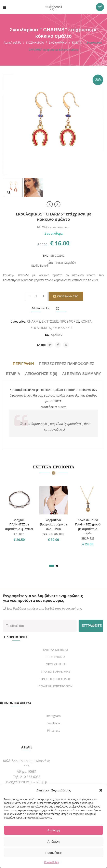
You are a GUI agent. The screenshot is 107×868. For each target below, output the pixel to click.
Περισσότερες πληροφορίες (66, 364)
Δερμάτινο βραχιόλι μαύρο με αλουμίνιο (53, 524)
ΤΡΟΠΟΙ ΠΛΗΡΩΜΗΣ (55, 671)
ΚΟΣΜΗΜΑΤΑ (35, 43)
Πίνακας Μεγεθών (62, 262)
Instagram (53, 716)
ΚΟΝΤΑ (77, 43)
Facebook (53, 723)
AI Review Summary (82, 374)
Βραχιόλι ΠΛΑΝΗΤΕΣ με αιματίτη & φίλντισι (19, 524)
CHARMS (34, 321)
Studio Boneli (39, 266)
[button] (101, 790)
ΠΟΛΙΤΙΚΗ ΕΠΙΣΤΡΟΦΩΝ (55, 686)
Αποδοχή (53, 830)
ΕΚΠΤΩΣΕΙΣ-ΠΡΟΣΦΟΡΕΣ (61, 321)
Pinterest (53, 730)
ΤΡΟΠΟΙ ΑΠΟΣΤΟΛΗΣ (56, 679)
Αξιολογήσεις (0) (41, 374)
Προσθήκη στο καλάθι (68, 298)
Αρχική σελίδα (12, 43)
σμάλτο (57, 334)
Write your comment (56, 227)
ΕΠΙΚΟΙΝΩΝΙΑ (55, 657)
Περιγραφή (23, 364)
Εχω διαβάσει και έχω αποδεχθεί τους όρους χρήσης (44, 608)
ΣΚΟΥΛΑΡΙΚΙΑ (58, 43)
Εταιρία (13, 374)
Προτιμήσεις (53, 853)
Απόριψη (54, 841)
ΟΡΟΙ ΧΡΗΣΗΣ (56, 664)
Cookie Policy (51, 862)
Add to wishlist (41, 308)
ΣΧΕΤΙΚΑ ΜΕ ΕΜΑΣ (55, 649)
